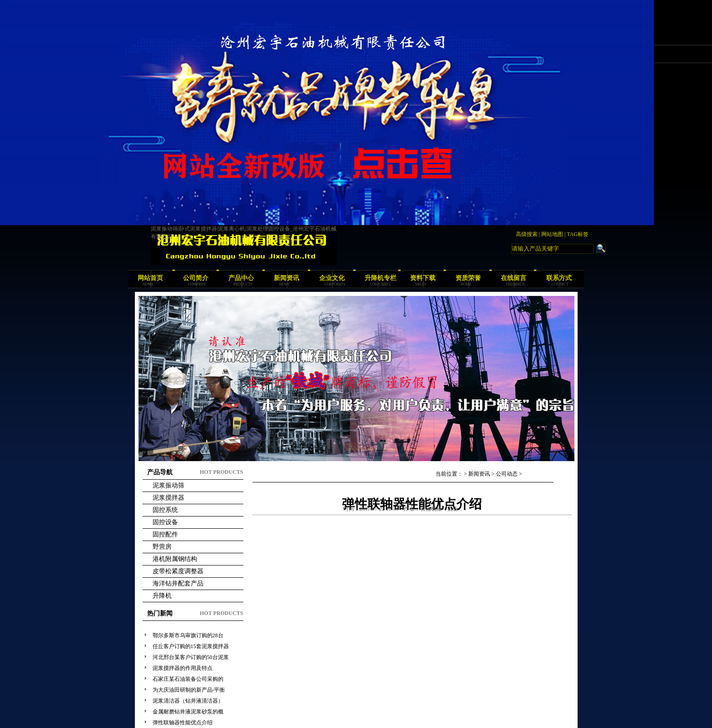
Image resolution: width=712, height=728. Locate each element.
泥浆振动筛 (168, 485)
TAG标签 (578, 234)
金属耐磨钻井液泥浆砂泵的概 (188, 712)
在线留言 (514, 278)
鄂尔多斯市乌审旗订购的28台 (188, 635)
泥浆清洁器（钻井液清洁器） (188, 701)
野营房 (162, 547)
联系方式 (559, 278)
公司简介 (196, 278)
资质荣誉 (468, 278)
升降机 (162, 596)
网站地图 (552, 234)
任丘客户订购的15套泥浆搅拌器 (191, 646)
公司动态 (507, 474)
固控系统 (165, 510)
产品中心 (241, 278)
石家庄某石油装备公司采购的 (188, 679)
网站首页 (150, 278)
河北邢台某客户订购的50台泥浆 (191, 657)
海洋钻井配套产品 (178, 583)
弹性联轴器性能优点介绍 (183, 723)
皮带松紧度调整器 (178, 571)
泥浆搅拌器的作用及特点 (183, 668)
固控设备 (165, 522)
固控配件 (165, 534)
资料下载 (423, 278)
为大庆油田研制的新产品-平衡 (189, 690)
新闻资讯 (287, 278)
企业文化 (332, 278)
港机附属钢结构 (175, 559)
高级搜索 (527, 234)
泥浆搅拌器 (168, 498)
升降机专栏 (381, 278)
